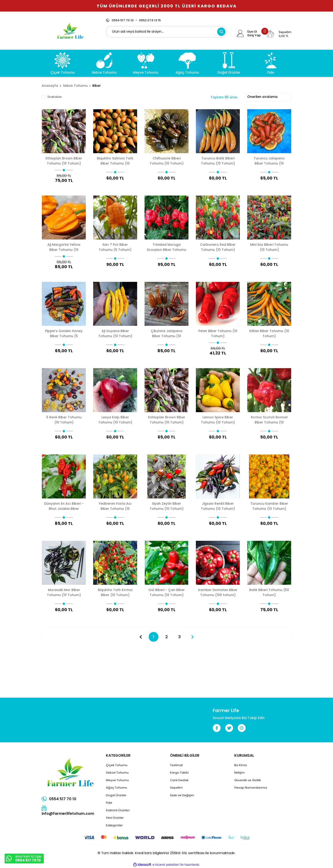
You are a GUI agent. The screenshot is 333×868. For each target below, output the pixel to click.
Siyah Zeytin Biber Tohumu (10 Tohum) (167, 506)
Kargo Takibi (179, 773)
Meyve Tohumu (117, 780)
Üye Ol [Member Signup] (252, 32)
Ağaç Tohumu (116, 788)
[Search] (167, 32)
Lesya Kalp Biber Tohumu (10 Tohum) (115, 420)
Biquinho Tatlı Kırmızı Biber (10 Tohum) (115, 592)
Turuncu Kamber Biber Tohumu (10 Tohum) (269, 506)
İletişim (239, 773)
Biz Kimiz (241, 765)
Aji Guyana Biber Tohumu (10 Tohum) (115, 333)
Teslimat (176, 765)
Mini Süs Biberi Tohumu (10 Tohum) (269, 247)
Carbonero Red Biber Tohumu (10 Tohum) (218, 247)
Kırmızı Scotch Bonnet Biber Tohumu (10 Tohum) (269, 420)
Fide (109, 803)
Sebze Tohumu (117, 773)
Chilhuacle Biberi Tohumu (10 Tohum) (167, 161)
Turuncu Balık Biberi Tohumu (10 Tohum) (218, 161)
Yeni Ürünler (115, 818)
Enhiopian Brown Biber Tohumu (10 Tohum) (167, 420)
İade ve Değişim (182, 795)
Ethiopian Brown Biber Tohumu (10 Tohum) (64, 161)
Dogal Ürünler (116, 795)
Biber (97, 86)
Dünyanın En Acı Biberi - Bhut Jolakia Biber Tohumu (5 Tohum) (64, 506)
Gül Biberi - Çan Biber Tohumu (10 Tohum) (167, 592)
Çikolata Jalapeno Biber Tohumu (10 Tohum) (167, 333)
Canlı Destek (179, 780)
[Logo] (70, 31)
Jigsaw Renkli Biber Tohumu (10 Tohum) (218, 506)
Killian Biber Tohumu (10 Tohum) (269, 333)
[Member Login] (240, 34)
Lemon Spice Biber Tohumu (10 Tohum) (218, 420)
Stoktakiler (55, 97)
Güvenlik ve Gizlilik (248, 780)
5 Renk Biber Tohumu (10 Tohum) (64, 420)
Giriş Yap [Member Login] (254, 35)
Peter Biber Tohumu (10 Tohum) (218, 333)
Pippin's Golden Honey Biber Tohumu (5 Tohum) (64, 333)
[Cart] (279, 34)
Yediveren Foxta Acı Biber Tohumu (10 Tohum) (115, 506)
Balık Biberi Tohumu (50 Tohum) (269, 592)
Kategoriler (114, 825)
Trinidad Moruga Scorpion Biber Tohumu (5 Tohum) (166, 247)
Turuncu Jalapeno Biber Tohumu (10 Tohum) (269, 161)
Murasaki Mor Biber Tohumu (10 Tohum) (64, 592)
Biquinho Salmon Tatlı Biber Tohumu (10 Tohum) (115, 161)
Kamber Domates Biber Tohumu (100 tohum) (218, 592)
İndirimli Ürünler (117, 810)
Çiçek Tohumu (117, 765)
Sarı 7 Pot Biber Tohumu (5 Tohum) (115, 247)
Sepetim (176, 788)
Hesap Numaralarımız (251, 788)
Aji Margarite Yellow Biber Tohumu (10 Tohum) (64, 247)
